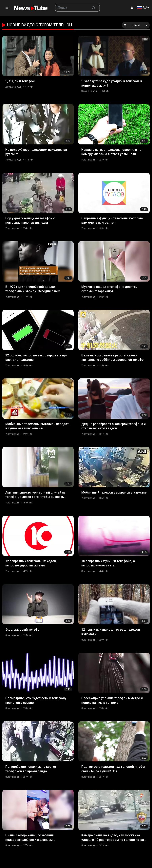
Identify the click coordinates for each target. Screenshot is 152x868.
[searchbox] (72, 8)
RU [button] (142, 8)
